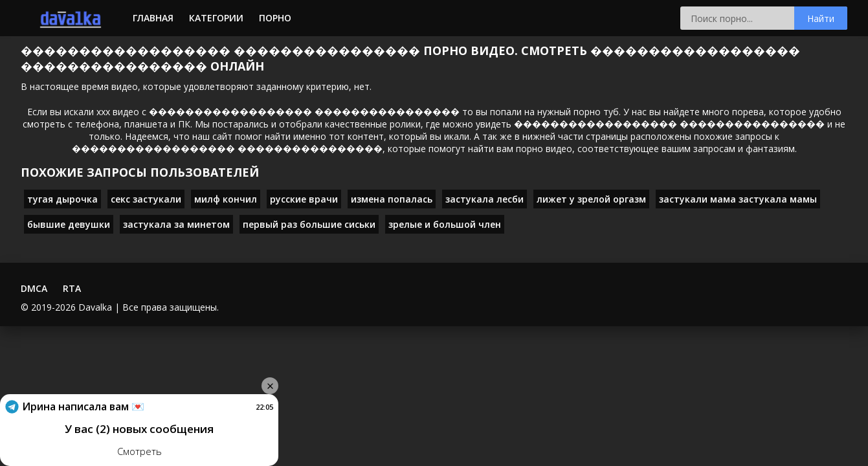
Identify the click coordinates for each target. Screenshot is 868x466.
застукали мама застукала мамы (738, 199)
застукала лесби (484, 199)
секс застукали (146, 199)
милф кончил (226, 199)
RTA (72, 288)
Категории (216, 18)
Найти (821, 18)
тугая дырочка (62, 199)
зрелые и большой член (445, 224)
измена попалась (392, 199)
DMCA (34, 288)
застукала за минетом (176, 224)
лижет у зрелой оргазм (591, 199)
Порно (275, 18)
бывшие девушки (69, 224)
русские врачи (304, 199)
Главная (153, 18)
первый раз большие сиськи (309, 224)
